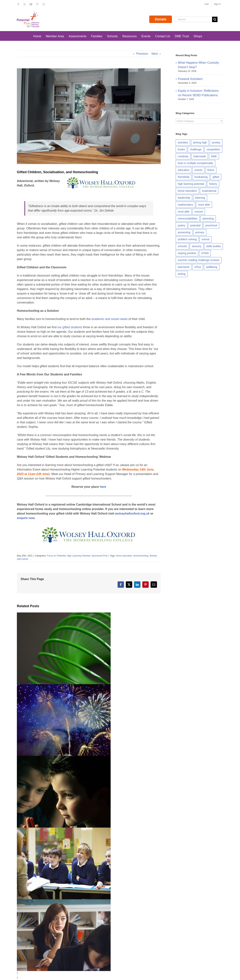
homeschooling (141, 556)
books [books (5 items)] (181, 149)
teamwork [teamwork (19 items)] (184, 267)
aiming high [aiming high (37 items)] (200, 142)
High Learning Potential (79, 556)
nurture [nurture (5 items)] (199, 212)
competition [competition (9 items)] (213, 149)
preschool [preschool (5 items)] (211, 225)
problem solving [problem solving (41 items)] (187, 239)
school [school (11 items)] (205, 239)
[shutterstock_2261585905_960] (89, 116)
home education (124, 556)
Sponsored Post (99, 556)
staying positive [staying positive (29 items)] (187, 253)
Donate (161, 19)
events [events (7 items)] (198, 170)
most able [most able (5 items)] (184, 212)
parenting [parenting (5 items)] (208, 219)
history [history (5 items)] (213, 184)
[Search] (215, 19)
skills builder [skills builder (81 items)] (214, 246)
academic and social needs (110, 319)
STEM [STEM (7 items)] (205, 253)
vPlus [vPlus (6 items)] (198, 267)
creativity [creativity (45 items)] (183, 156)
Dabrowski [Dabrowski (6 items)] (200, 156)
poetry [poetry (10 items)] (181, 225)
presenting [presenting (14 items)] (184, 232)
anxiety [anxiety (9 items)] (216, 142)
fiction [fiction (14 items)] (211, 170)
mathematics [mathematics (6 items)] (185, 205)
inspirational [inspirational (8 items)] (209, 191)
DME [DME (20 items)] (214, 156)
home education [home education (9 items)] (187, 191)
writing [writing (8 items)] (182, 274)
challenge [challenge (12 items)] (196, 149)
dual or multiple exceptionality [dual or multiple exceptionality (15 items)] (195, 163)
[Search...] (193, 19)
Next (155, 54)
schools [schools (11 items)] (182, 246)
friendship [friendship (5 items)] (184, 177)
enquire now (26, 518)
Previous (142, 54)
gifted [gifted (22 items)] (216, 177)
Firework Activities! (190, 79)
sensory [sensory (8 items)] (196, 246)
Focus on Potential (56, 556)
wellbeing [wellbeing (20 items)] (212, 267)
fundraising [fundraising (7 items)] (201, 177)
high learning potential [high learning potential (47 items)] (191, 184)
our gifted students (70, 327)
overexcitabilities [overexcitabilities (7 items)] (188, 219)
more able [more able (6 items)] (204, 205)
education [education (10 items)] (184, 170)
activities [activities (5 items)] (183, 142)
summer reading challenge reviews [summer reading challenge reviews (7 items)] (199, 260)
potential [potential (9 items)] (195, 225)
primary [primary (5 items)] (200, 232)
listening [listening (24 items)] (200, 198)
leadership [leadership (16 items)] (184, 198)
